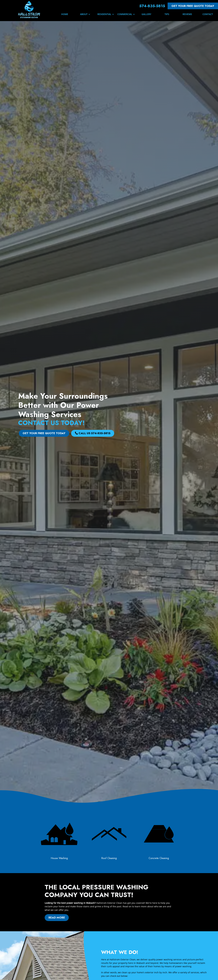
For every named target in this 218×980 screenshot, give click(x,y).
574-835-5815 (152, 6)
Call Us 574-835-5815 (93, 433)
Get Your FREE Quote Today (193, 6)
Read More (72, 918)
